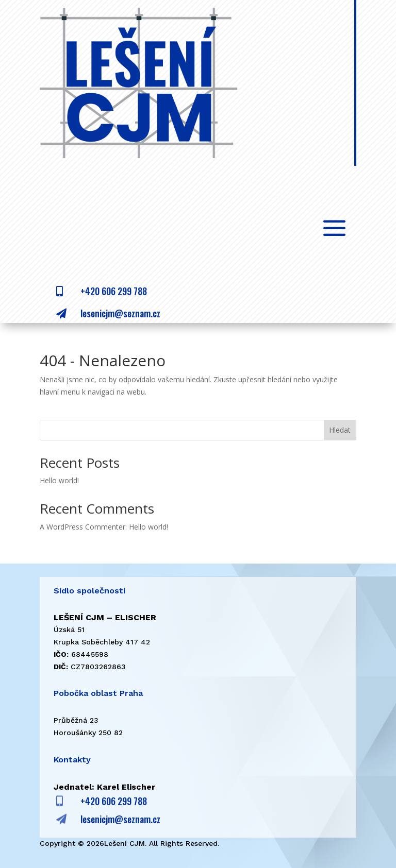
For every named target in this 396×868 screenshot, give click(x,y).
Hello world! (59, 480)
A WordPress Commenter (82, 527)
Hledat (340, 430)
